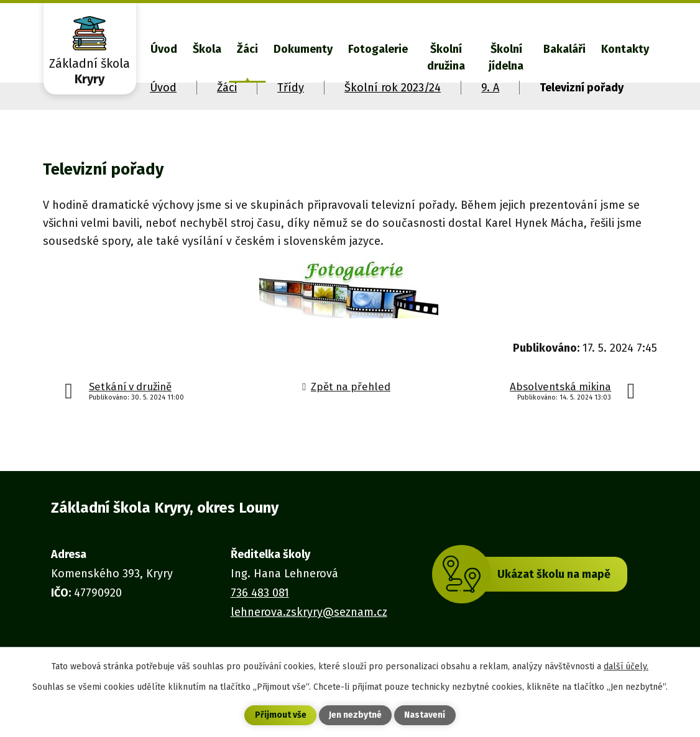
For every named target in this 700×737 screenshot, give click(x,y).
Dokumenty (303, 49)
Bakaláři (564, 49)
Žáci (247, 49)
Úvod (164, 49)
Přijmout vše (281, 716)
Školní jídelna (506, 57)
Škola (207, 49)
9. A (490, 88)
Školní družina (446, 57)
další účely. (626, 666)
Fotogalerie (378, 49)
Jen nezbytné (355, 716)
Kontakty (625, 49)
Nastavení (425, 716)
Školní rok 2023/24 (393, 88)
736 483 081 (260, 593)
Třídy (291, 88)
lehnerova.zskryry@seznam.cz (309, 612)
